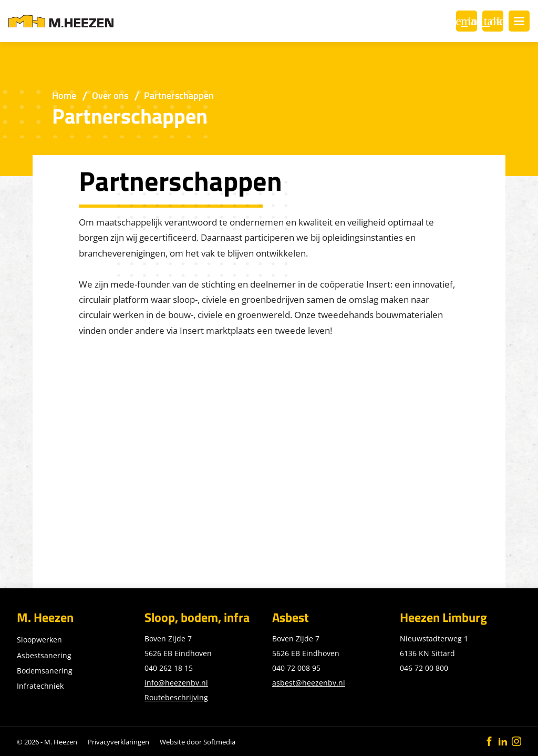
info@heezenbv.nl (176, 683)
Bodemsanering (45, 671)
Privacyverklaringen (118, 742)
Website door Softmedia (198, 742)
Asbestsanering (44, 655)
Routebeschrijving (176, 697)
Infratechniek (40, 686)
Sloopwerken (39, 640)
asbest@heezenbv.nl (309, 683)
